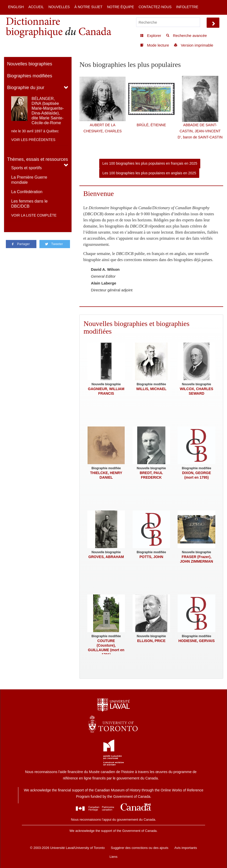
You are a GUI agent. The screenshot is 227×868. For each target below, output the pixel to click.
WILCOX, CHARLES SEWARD (196, 391)
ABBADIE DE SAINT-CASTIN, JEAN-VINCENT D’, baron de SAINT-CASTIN (200, 131)
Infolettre (187, 7)
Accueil (36, 7)
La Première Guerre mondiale (29, 180)
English (16, 7)
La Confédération (27, 192)
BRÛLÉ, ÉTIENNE (151, 125)
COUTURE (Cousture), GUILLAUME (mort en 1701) (106, 648)
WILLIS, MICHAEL (151, 389)
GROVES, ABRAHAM (106, 557)
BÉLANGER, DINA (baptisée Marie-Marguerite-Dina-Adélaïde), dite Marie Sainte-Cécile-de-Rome (48, 111)
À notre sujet (88, 7)
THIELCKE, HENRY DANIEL (106, 475)
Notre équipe (121, 7)
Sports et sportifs (26, 168)
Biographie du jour (26, 88)
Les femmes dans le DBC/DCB (29, 204)
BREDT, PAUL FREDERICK (151, 475)
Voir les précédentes (33, 140)
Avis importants (186, 848)
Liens (113, 857)
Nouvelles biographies (30, 64)
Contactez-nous (155, 7)
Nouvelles (59, 7)
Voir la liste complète (34, 215)
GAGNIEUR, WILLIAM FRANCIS (106, 391)
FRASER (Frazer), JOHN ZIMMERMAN (196, 559)
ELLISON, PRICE (151, 641)
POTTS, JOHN (151, 557)
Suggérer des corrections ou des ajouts (139, 848)
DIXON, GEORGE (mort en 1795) (196, 475)
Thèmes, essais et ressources (38, 159)
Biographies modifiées (30, 76)
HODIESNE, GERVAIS (197, 641)
